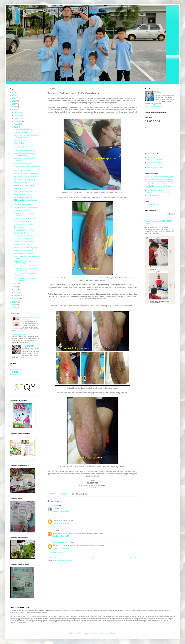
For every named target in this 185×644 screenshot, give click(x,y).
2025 (14, 92)
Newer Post (52, 557)
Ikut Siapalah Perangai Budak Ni (25, 239)
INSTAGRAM (16, 370)
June (16, 284)
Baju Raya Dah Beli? (21, 233)
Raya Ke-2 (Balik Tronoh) (22, 171)
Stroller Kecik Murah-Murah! (23, 163)
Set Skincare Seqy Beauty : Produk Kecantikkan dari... (25, 270)
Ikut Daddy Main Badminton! (23, 197)
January (17, 298)
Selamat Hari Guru (20, 188)
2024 (14, 95)
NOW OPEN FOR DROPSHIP (24, 130)
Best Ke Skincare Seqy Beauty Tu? (25, 191)
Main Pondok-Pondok (21, 211)
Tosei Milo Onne (19, 143)
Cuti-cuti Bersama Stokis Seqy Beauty (26, 236)
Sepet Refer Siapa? (20, 194)
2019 (14, 98)
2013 (14, 305)
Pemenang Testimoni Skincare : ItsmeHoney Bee (24, 155)
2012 (14, 308)
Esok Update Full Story (21, 245)
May (16, 287)
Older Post (133, 557)
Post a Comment (56, 553)
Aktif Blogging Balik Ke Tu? (21, 335)
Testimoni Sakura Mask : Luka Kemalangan (24, 147)
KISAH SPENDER (28, 346)
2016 (14, 107)
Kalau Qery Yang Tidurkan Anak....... (26, 218)
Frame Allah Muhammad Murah (24, 151)
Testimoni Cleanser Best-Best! (24, 224)
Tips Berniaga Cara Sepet (155, 190)
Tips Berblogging (152, 196)
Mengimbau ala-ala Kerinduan (24, 254)
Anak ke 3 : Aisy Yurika (154, 162)
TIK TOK (15, 375)
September (18, 121)
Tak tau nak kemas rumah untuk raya (26, 208)
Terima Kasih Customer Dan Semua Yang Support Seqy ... (26, 136)
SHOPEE (15, 372)
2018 (14, 101)
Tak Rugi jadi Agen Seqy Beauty (24, 180)
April (16, 290)
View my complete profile (153, 107)
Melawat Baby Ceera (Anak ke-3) (25, 185)
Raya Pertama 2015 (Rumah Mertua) (26, 177)
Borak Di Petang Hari (21, 140)
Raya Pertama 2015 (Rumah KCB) (25, 174)
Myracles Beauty (152, 205)
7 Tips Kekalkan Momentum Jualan (159, 193)
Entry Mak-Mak (19, 227)
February (17, 295)
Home (93, 557)
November (18, 115)
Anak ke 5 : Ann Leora (154, 167)
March (16, 293)
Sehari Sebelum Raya (21, 183)
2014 (14, 302)
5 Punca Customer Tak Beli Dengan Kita (160, 177)
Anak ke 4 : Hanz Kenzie (155, 165)
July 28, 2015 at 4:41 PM (61, 536)
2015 (14, 110)
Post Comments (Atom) (64, 561)
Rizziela (56, 505)
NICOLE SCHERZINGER (62, 543)
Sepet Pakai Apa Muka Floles (24, 251)
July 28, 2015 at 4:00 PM (61, 524)
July (16, 127)
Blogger (113, 633)
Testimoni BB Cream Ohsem (23, 242)
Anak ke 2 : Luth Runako (155, 160)
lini (54, 530)
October (17, 118)
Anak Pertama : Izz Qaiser (156, 157)
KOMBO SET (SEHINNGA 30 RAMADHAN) (24, 262)
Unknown (56, 518)
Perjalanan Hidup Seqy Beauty (24, 230)
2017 (14, 104)
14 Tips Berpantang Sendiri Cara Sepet (160, 179)
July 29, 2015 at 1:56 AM (61, 548)
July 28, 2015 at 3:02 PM (61, 511)
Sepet (160, 92)
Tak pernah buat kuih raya (22, 205)
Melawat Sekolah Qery (21, 221)
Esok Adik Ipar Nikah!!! (21, 132)
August (17, 124)
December (18, 112)
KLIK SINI (92, 488)
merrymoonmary (96, 633)
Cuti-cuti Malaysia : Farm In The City (26, 266)
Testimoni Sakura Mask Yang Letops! (26, 248)
